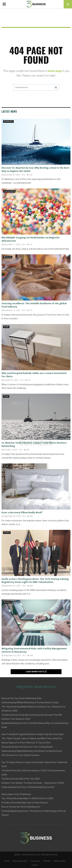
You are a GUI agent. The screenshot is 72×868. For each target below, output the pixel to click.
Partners (47, 861)
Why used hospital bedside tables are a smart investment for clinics (34, 375)
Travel (6, 396)
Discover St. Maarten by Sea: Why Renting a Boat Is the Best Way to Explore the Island (35, 170)
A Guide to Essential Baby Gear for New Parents (25, 803)
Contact (35, 865)
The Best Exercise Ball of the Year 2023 (21, 779)
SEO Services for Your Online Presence (20, 755)
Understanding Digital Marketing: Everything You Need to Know (32, 751)
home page (55, 71)
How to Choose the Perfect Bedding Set (21, 807)
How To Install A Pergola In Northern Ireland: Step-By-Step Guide (33, 734)
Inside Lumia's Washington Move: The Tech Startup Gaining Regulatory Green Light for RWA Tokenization (35, 581)
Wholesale (8, 257)
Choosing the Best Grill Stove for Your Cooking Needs (27, 747)
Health (6, 327)
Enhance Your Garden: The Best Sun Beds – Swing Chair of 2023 (33, 783)
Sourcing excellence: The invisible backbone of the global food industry (34, 305)
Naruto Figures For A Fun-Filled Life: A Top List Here (26, 743)
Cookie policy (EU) (20, 861)
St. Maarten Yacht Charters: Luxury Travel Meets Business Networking (34, 444)
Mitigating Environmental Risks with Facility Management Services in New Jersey (34, 650)
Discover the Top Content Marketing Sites (22, 698)
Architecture (8, 121)
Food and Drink (9, 191)
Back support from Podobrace (16, 794)
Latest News (9, 111)
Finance (7, 533)
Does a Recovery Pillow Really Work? (22, 513)
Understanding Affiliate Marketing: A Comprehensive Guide (30, 702)
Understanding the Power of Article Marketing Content (28, 787)
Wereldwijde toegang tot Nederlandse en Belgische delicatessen (31, 239)
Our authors (35, 861)
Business (7, 602)
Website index (60, 861)
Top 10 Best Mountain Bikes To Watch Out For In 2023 (27, 798)
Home (7, 861)
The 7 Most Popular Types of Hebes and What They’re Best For (32, 738)
